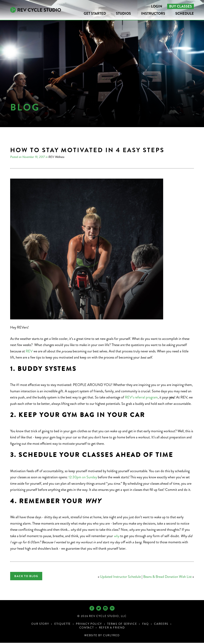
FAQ (146, 625)
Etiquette (63, 625)
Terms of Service (122, 625)
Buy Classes (180, 6)
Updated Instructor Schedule (120, 577)
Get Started (95, 14)
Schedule (185, 14)
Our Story (40, 625)
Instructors (153, 14)
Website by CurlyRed (102, 637)
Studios (123, 14)
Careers (161, 625)
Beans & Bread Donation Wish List (167, 577)
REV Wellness (56, 157)
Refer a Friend (112, 629)
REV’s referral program (141, 397)
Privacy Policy (89, 625)
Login (157, 6)
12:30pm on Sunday (83, 477)
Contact (87, 629)
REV (29, 351)
